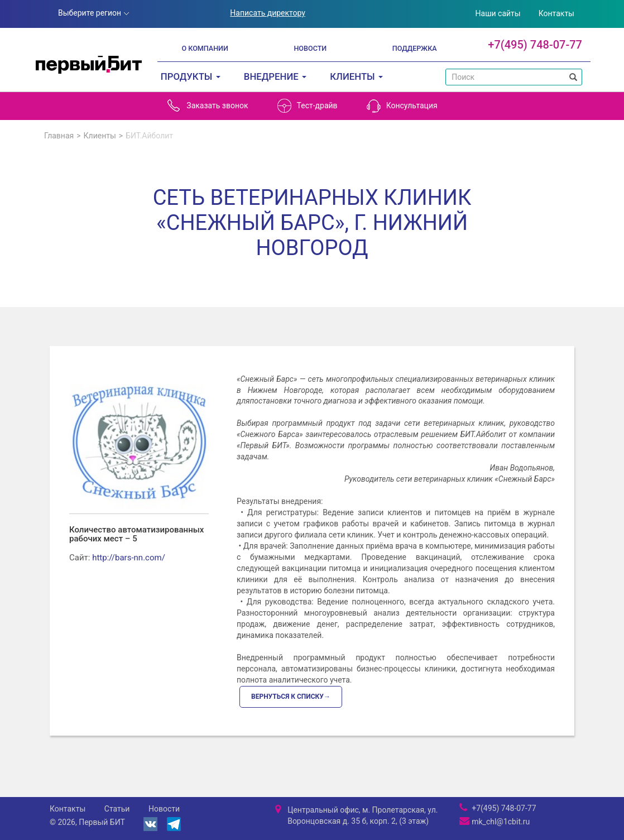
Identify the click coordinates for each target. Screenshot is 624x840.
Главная (59, 136)
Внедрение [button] (275, 76)
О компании (205, 48)
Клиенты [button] (356, 76)
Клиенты (100, 136)
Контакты (556, 13)
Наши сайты (498, 13)
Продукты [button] (191, 76)
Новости (310, 48)
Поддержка (415, 48)
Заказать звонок (207, 106)
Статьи (117, 809)
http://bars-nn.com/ (129, 558)
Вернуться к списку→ (291, 697)
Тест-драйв (308, 106)
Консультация (402, 106)
